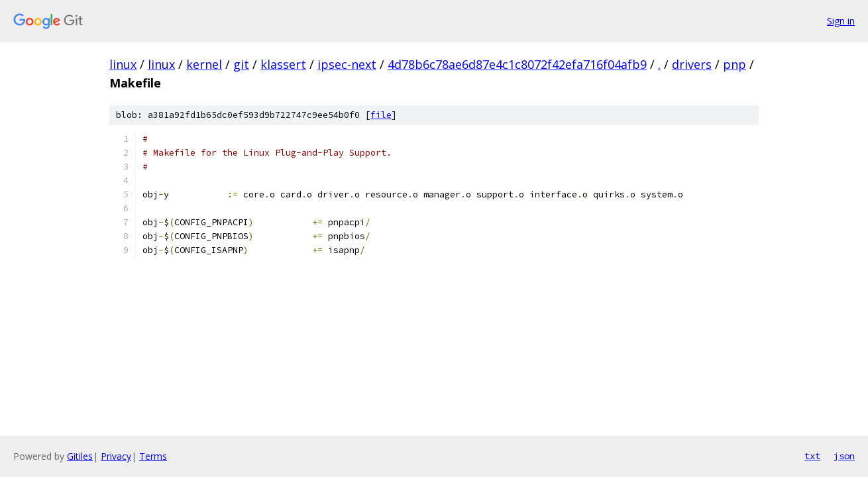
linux (123, 64)
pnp (734, 64)
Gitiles (80, 456)
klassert (283, 64)
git (241, 64)
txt (812, 456)
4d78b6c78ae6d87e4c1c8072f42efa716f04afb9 (517, 64)
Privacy (116, 456)
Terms (153, 456)
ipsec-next (347, 64)
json (844, 456)
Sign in (841, 21)
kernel (204, 64)
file (381, 115)
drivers (692, 64)
